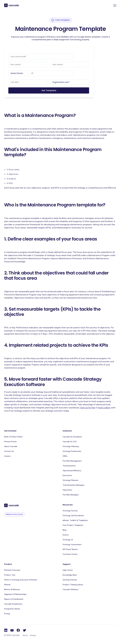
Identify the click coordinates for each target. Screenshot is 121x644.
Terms (25, 635)
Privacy (33, 635)
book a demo (104, 408)
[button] (114, 5)
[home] (12, 5)
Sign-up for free (88, 408)
